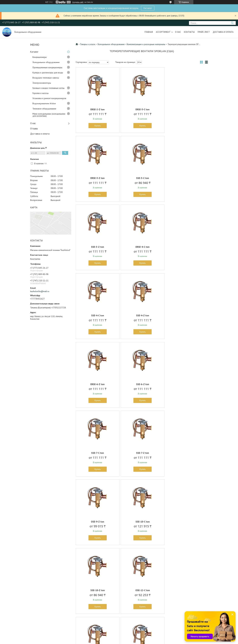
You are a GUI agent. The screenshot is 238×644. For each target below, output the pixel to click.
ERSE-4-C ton (186, 178)
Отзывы (34, 129)
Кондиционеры (40, 57)
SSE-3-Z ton (142, 178)
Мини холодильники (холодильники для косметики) (49, 115)
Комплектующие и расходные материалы (146, 44)
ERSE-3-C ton (142, 109)
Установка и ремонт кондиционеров (49, 98)
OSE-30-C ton (142, 522)
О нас (178, 32)
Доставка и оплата (223, 32)
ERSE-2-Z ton (97, 109)
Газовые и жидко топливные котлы (48, 88)
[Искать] (232, 23)
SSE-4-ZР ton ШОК (186, 590)
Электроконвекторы (42, 83)
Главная (149, 32)
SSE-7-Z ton (186, 315)
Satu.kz (132, 638)
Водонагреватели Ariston (44, 103)
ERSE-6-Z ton (186, 247)
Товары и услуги (88, 44)
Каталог (148, 8)
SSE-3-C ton (97, 178)
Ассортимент (163, 32)
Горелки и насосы (41, 93)
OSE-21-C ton (186, 453)
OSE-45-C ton (97, 590)
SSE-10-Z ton (186, 384)
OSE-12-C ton (97, 453)
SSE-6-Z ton (97, 315)
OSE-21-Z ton (97, 522)
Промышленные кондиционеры (47, 67)
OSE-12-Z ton (142, 453)
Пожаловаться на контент (139, 641)
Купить (97, 126)
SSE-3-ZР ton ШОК (142, 590)
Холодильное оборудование (46, 62)
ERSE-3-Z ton (186, 109)
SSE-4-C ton (97, 247)
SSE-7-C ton (142, 315)
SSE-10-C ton (142, 384)
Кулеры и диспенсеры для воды (48, 73)
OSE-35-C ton (186, 522)
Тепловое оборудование (44, 109)
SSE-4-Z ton (142, 247)
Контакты (189, 32)
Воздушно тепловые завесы (46, 78)
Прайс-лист (204, 32)
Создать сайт (78, 2)
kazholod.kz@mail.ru (40, 291)
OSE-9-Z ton (97, 384)
